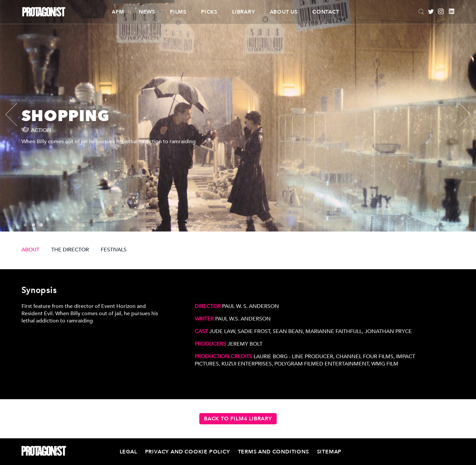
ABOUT (30, 250)
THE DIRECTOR (70, 250)
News (147, 12)
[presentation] (17, 114)
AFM (118, 12)
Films (178, 12)
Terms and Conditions (274, 452)
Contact (326, 12)
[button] (25, 225)
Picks (209, 12)
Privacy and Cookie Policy (188, 452)
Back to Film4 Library (238, 419)
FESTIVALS (114, 250)
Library (244, 12)
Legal (128, 452)
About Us (284, 12)
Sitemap (329, 452)
